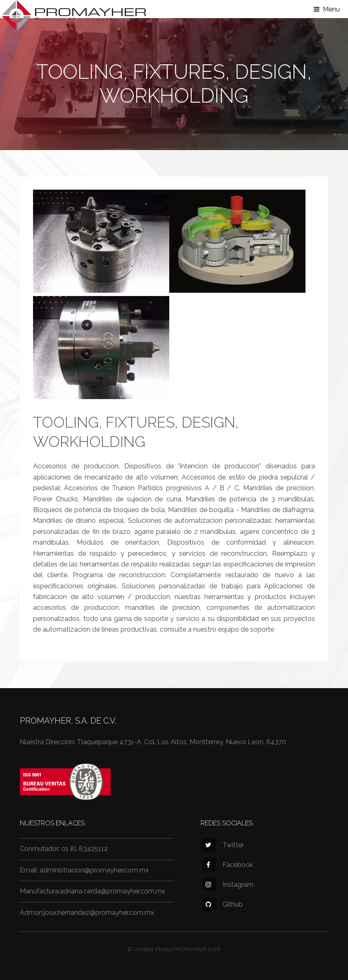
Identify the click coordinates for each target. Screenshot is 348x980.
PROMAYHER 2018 (197, 949)
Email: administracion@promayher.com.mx (84, 870)
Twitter (223, 845)
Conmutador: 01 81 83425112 (64, 849)
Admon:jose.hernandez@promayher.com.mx (87, 913)
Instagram (228, 885)
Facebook (228, 865)
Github (223, 904)
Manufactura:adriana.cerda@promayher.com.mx (92, 891)
